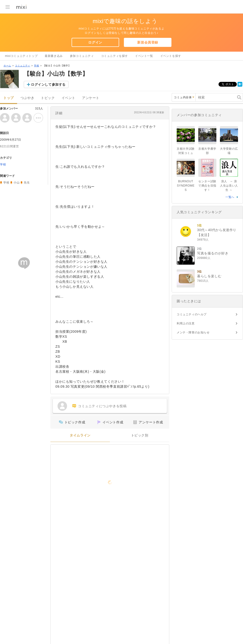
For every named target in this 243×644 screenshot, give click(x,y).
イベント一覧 (144, 56)
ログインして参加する (48, 84)
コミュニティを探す (114, 56)
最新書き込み (54, 56)
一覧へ (230, 197)
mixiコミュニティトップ (21, 56)
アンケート (91, 98)
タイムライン (80, 435)
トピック (48, 98)
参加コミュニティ (82, 56)
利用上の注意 (186, 323)
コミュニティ (23, 66)
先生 (27, 183)
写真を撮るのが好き (213, 253)
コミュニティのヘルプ (192, 314)
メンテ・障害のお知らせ (193, 332)
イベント (68, 98)
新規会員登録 (148, 42)
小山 (17, 183)
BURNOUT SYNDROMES (186, 186)
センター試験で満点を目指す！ (207, 186)
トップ (9, 98)
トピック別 (140, 435)
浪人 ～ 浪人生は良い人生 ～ (229, 186)
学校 (36, 66)
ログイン (95, 42)
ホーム (7, 66)
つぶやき (27, 98)
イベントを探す (171, 56)
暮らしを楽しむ (209, 276)
